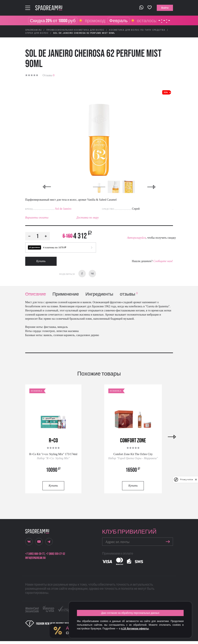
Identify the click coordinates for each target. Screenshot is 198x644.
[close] (196, 480)
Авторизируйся (136, 238)
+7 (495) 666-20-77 (35, 554)
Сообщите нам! (163, 261)
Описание (36, 294)
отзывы (129, 294)
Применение (66, 294)
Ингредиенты (99, 294)
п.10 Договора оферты (135, 629)
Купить (41, 261)
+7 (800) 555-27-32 (55, 554)
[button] (61, 247)
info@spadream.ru (35, 558)
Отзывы (49, 75)
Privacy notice (187, 479)
